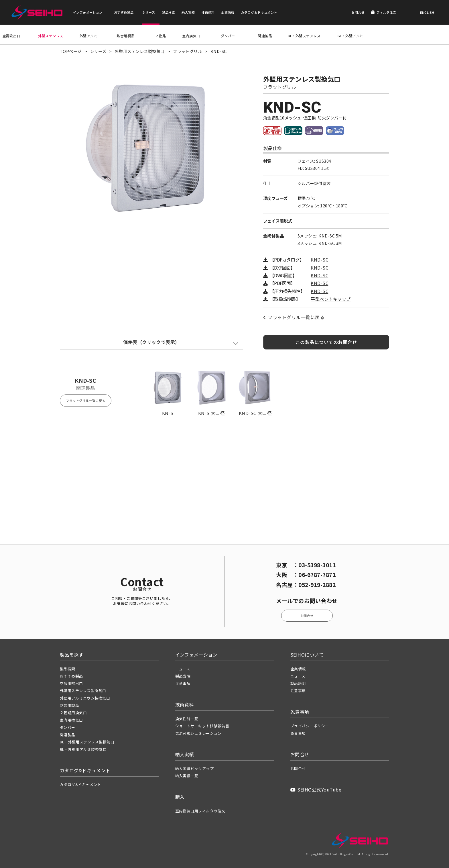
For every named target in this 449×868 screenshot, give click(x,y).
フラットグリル (187, 51)
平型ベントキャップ (331, 299)
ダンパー (228, 36)
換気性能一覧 (187, 719)
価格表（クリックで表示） (151, 342)
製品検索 (168, 12)
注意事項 (183, 683)
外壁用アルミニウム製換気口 (85, 698)
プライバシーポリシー (310, 726)
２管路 (161, 36)
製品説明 (183, 676)
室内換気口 (191, 36)
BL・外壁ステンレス (304, 36)
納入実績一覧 (187, 776)
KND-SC (319, 260)
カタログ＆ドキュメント (259, 12)
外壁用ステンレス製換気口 (140, 51)
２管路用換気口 (73, 713)
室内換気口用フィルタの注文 (200, 811)
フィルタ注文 (384, 12)
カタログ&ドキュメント (80, 784)
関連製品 (265, 36)
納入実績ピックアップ (195, 768)
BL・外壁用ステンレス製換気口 (87, 742)
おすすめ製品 (124, 12)
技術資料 (208, 12)
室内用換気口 (71, 720)
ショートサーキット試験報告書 (202, 726)
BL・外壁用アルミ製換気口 (83, 749)
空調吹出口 (11, 36)
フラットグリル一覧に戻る (294, 317)
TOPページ (71, 51)
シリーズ (149, 12)
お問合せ (358, 12)
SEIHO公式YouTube (316, 790)
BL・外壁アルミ (350, 36)
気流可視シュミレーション (198, 733)
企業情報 (228, 12)
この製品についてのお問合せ (326, 342)
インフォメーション (88, 12)
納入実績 (188, 12)
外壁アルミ (88, 36)
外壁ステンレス (51, 36)
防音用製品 (125, 36)
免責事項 (298, 733)
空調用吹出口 (71, 683)
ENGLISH (427, 12)
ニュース (183, 669)
